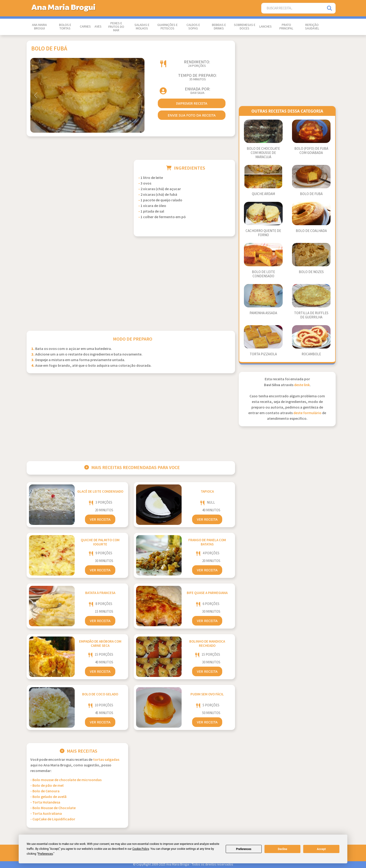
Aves (98, 27)
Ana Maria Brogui (39, 27)
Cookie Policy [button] (141, 849)
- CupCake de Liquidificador (53, 819)
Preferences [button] (45, 854)
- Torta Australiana (46, 814)
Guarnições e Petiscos (167, 27)
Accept (321, 849)
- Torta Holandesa (45, 802)
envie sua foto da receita (192, 115)
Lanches (266, 27)
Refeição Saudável (312, 27)
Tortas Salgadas (106, 760)
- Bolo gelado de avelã (48, 797)
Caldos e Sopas (193, 27)
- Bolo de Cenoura (45, 791)
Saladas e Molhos (142, 27)
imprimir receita (192, 103)
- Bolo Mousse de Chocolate (53, 808)
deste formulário (307, 413)
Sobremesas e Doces (245, 27)
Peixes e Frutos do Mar (116, 27)
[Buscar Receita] (293, 8)
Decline (282, 849)
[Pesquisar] (330, 8)
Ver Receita (100, 519)
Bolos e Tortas (65, 27)
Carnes (85, 27)
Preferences (244, 849)
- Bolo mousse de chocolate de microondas (66, 780)
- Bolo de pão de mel (47, 786)
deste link (302, 385)
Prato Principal (286, 27)
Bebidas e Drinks (219, 27)
